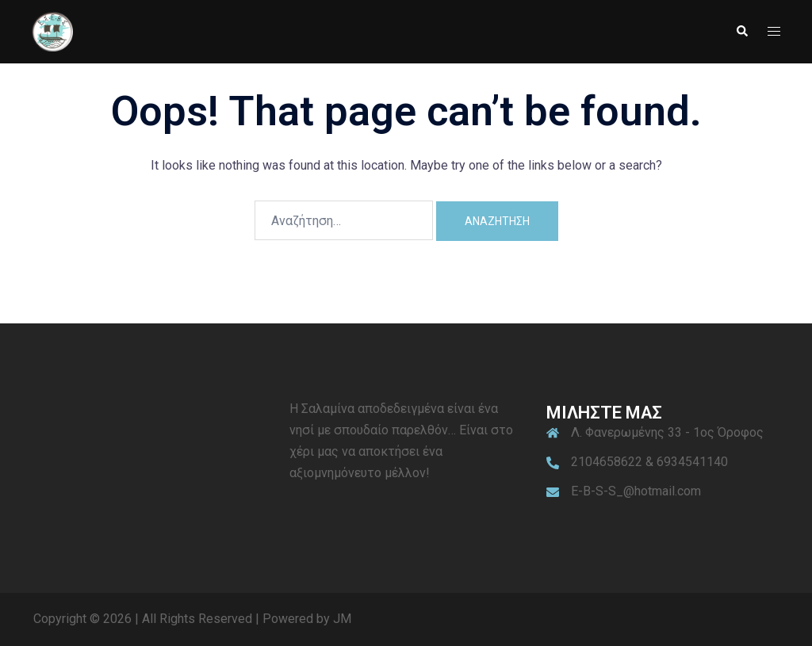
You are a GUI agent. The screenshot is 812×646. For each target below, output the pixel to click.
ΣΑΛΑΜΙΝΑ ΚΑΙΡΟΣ (149, 458)
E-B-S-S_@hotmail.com (636, 491)
